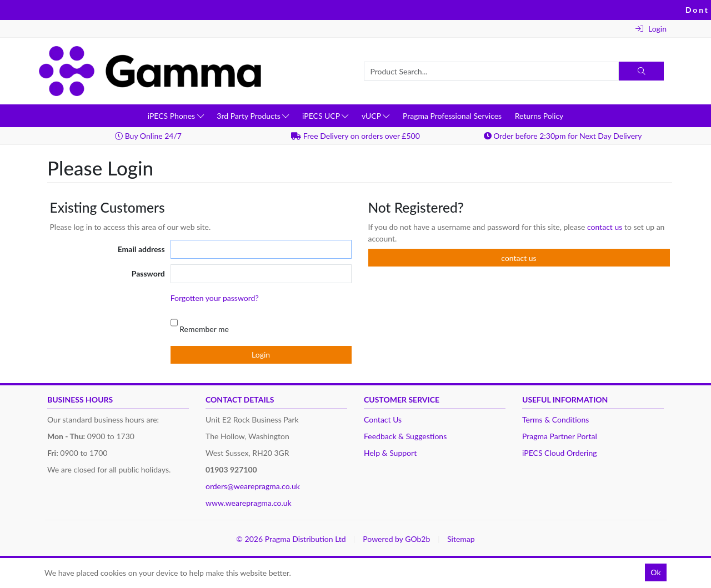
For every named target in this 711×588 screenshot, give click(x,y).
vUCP (375, 116)
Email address (141, 249)
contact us (606, 227)
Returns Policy (539, 116)
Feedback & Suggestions (405, 436)
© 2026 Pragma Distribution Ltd (291, 539)
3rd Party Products (253, 116)
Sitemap (461, 539)
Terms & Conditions (555, 419)
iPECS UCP (325, 116)
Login (651, 29)
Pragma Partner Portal (560, 436)
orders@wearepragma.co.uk (253, 486)
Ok (655, 572)
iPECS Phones (176, 116)
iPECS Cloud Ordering (560, 453)
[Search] (641, 71)
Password (148, 273)
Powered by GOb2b (396, 539)
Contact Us (383, 419)
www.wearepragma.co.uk (249, 503)
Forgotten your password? (215, 298)
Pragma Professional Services (452, 116)
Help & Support (390, 453)
